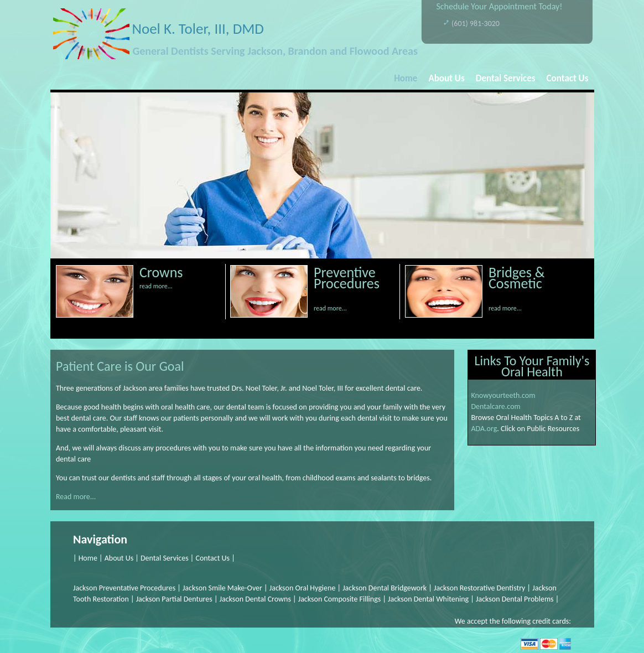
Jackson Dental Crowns (255, 599)
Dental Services (506, 78)
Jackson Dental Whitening (428, 599)
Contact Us (568, 78)
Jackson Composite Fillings (340, 599)
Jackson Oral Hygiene (303, 588)
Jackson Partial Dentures (175, 599)
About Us (446, 78)
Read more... (76, 497)
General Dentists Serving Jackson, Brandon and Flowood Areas (275, 51)
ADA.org (484, 429)
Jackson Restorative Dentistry (479, 588)
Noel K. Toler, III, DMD (198, 28)
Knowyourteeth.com (503, 395)
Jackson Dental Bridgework (385, 588)
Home (406, 78)
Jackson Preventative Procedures (124, 588)
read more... (156, 286)
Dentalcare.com (495, 406)
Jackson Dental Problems (515, 599)
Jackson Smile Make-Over (223, 588)
